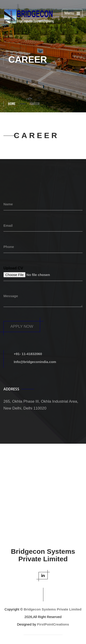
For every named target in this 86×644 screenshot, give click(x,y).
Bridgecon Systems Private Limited (53, 609)
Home (12, 104)
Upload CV (13, 268)
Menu (73, 14)
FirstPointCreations (53, 624)
